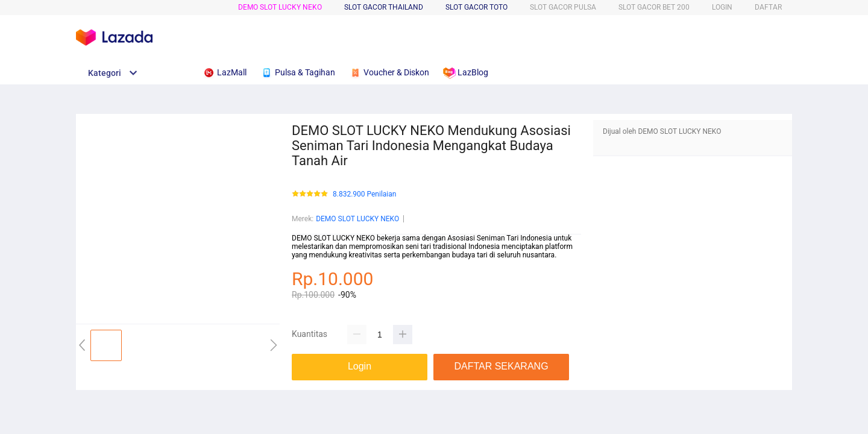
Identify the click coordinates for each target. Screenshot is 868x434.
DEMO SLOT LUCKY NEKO (280, 7)
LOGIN (722, 7)
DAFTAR (768, 7)
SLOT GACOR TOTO (476, 7)
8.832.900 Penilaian (364, 194)
